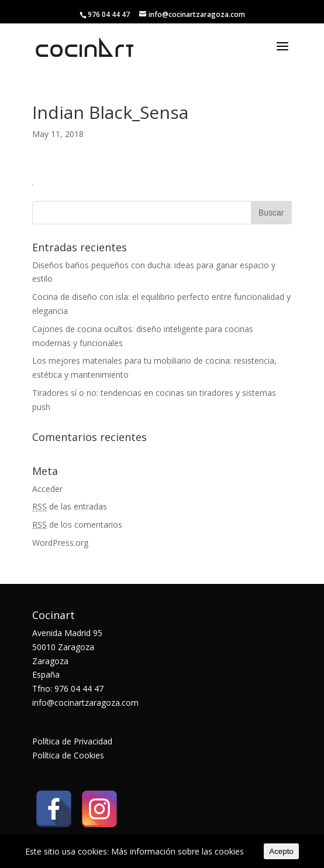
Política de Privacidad (72, 741)
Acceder (47, 489)
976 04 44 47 (109, 14)
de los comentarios (77, 524)
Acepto (281, 851)
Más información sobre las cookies (177, 851)
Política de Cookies (68, 755)
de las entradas (70, 506)
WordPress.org (60, 543)
